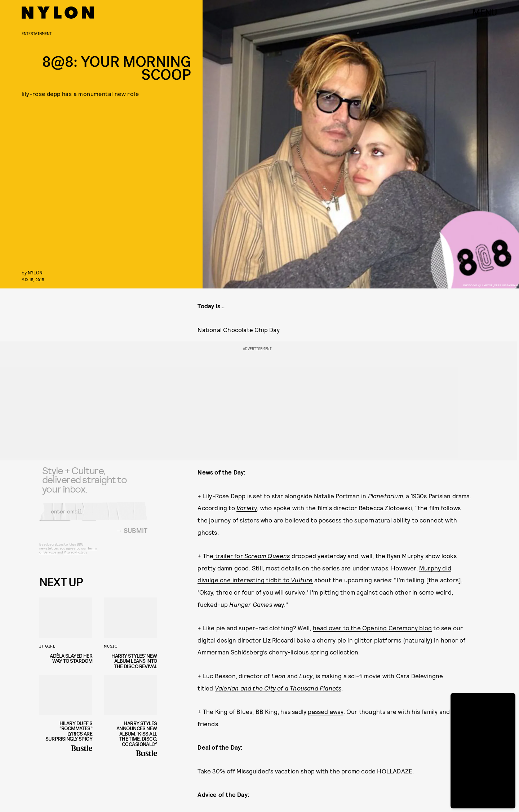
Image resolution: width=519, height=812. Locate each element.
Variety (247, 508)
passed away (325, 711)
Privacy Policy (75, 557)
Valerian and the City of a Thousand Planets (278, 688)
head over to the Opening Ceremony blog (372, 628)
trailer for (252, 556)
